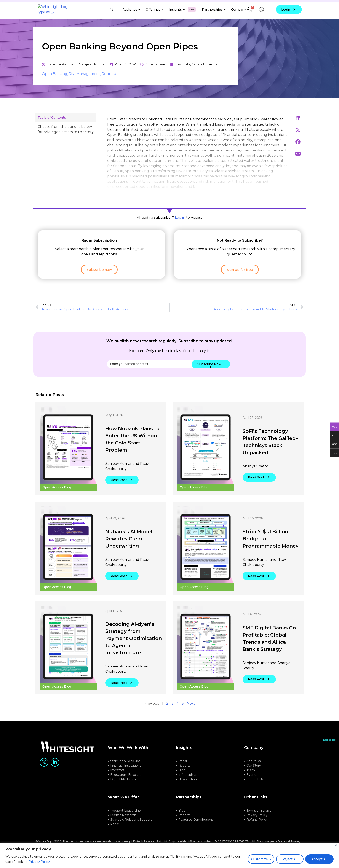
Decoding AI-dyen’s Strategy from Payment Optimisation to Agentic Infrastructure (134, 644)
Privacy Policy (39, 862)
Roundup (110, 79)
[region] (169, 855)
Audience (131, 10)
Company (240, 10)
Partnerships (214, 10)
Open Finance (205, 69)
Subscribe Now (209, 370)
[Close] (336, 845)
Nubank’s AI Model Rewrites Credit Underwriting (129, 544)
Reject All (290, 859)
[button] (112, 10)
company (254, 753)
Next (191, 709)
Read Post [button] (122, 485)
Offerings (155, 10)
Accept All (319, 859)
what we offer (123, 802)
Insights (182, 10)
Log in (180, 223)
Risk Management (84, 79)
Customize (260, 859)
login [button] (289, 10)
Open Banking (55, 79)
